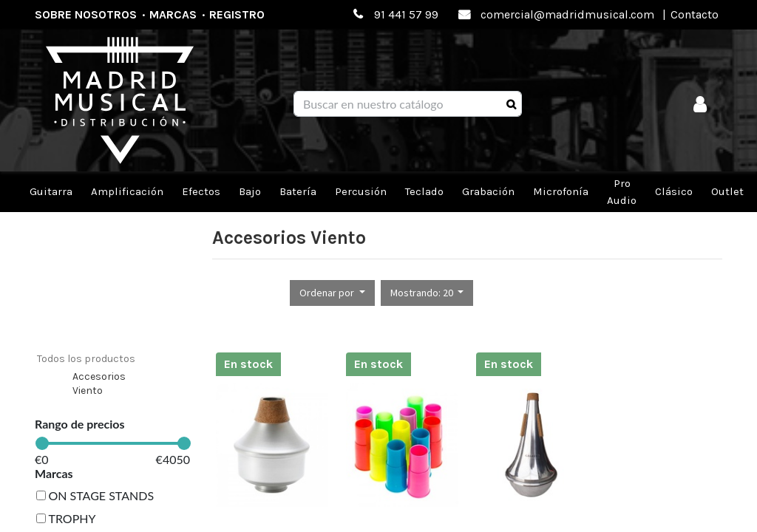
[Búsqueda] (511, 104)
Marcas (173, 14)
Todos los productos (86, 359)
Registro (237, 14)
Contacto (695, 14)
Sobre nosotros (86, 14)
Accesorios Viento (99, 384)
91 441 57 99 (406, 14)
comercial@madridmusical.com (567, 14)
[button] (332, 293)
